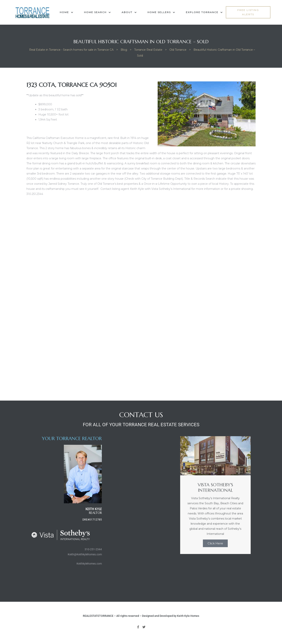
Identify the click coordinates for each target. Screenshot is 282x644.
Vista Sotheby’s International (171, 189)
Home (66, 12)
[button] (248, 12)
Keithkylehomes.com (89, 564)
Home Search (97, 12)
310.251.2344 (35, 194)
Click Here (215, 543)
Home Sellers (161, 12)
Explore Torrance (204, 12)
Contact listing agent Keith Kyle (122, 189)
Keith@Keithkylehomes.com (85, 554)
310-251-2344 (93, 549)
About (129, 12)
